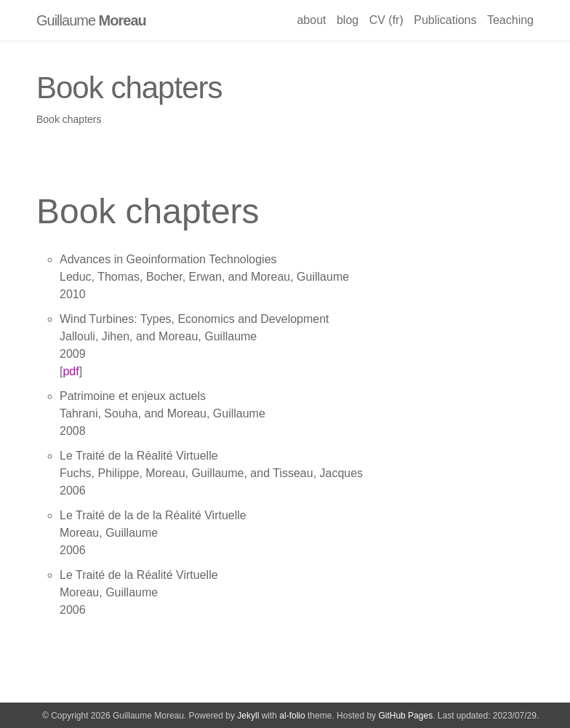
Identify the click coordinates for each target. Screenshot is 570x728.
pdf (71, 371)
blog (348, 20)
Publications (445, 20)
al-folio (292, 716)
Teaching (510, 20)
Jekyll (248, 716)
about (311, 20)
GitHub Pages (405, 716)
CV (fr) (386, 20)
